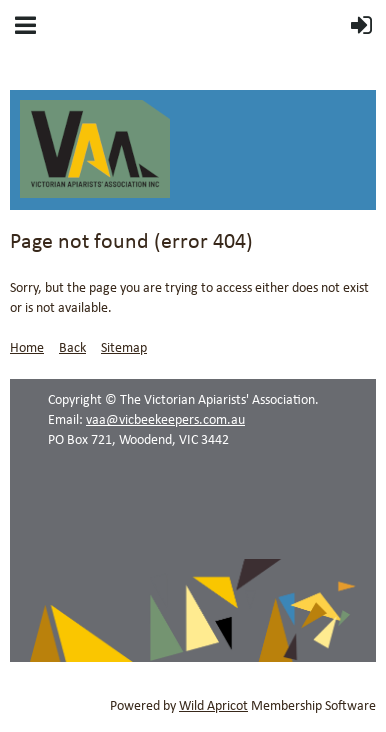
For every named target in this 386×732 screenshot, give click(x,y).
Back (72, 348)
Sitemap (124, 348)
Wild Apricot (213, 706)
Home (27, 348)
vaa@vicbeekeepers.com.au (165, 420)
